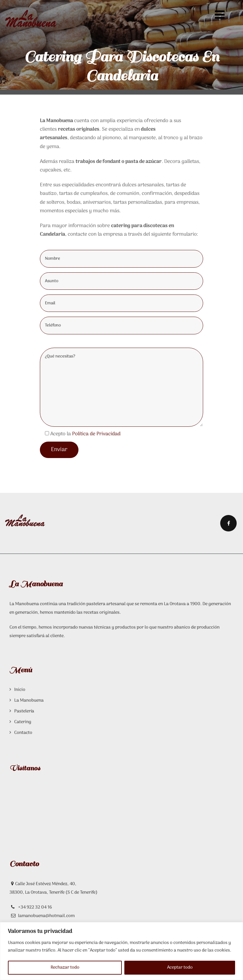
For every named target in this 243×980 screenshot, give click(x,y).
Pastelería (24, 711)
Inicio (20, 690)
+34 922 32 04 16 (34, 907)
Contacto (23, 733)
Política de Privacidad (96, 434)
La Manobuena (29, 701)
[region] (121, 951)
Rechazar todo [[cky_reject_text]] (65, 968)
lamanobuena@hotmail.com (46, 916)
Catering (23, 722)
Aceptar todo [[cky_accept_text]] (180, 968)
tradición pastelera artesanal (96, 604)
